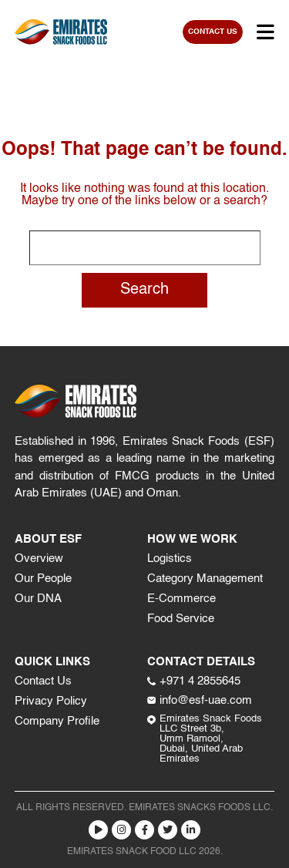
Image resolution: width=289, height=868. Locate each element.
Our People (43, 579)
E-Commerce (181, 599)
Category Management (205, 579)
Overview (39, 558)
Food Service (181, 619)
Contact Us (43, 681)
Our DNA (38, 599)
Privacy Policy (51, 701)
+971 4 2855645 (194, 681)
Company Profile (57, 721)
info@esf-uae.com (200, 700)
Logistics (170, 558)
